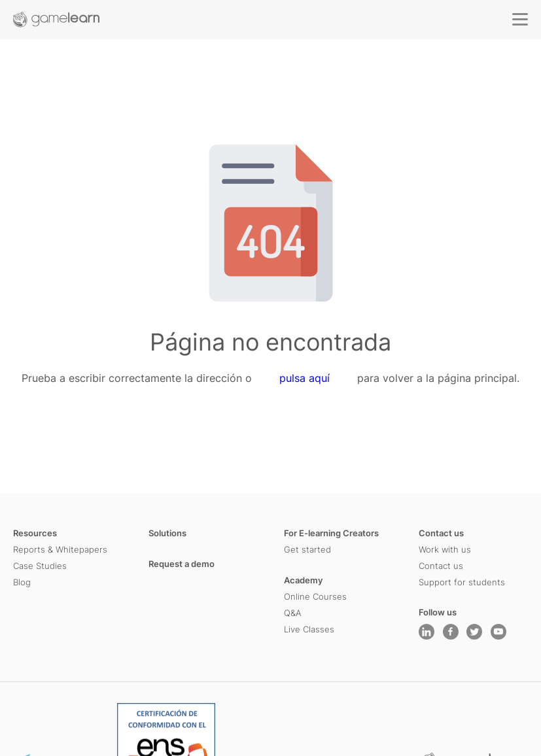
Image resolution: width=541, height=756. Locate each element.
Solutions (167, 533)
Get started (307, 549)
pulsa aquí (305, 379)
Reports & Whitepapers (60, 549)
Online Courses (315, 596)
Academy (304, 580)
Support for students (462, 582)
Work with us (445, 549)
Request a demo (182, 564)
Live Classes (309, 629)
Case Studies (40, 566)
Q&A (293, 613)
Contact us (441, 533)
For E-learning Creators (331, 533)
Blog (22, 582)
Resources (35, 533)
